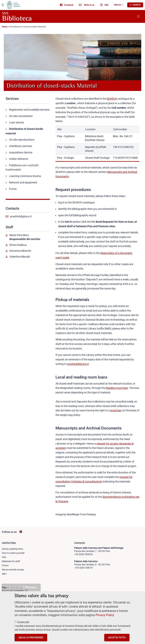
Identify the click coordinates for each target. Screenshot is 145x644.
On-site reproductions (22, 140)
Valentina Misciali (20, 257)
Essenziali (23, 627)
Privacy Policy (105, 620)
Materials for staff (11, 561)
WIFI (4, 574)
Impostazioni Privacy (21, 592)
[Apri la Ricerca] (135, 5)
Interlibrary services (20, 146)
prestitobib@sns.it (21, 216)
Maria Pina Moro (19, 235)
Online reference (19, 159)
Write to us (87, 5)
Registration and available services (29, 110)
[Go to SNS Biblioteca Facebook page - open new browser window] (21, 532)
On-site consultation (21, 116)
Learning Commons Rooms (25, 176)
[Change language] (122, 5)
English (118, 5)
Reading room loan (117, 388)
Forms (13, 189)
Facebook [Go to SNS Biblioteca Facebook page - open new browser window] (67, 5)
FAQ (104, 5)
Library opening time (12, 549)
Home (5, 27)
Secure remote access (13, 570)
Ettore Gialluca (18, 245)
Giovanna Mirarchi (20, 251)
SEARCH (112, 99)
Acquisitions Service (21, 152)
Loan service (16, 122)
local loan (116, 410)
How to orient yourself (13, 553)
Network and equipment (23, 182)
